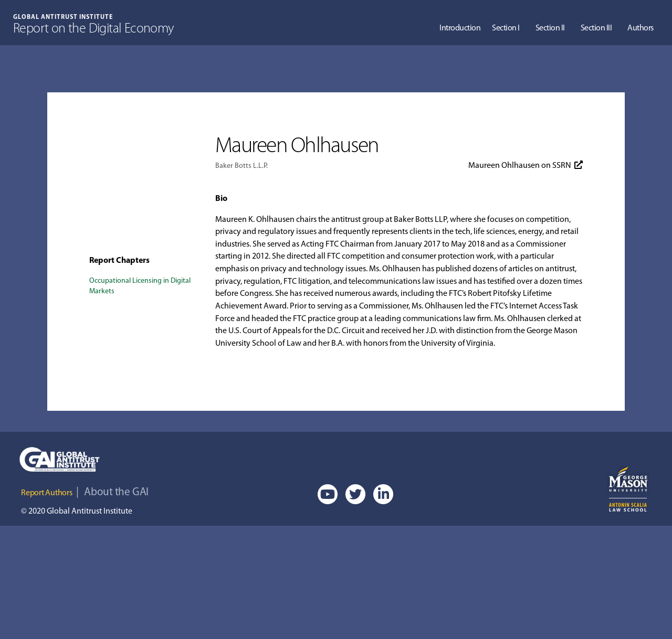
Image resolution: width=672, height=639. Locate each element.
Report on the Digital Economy (93, 29)
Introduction (460, 28)
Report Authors (47, 493)
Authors (640, 28)
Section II (550, 28)
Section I (506, 28)
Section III (596, 28)
